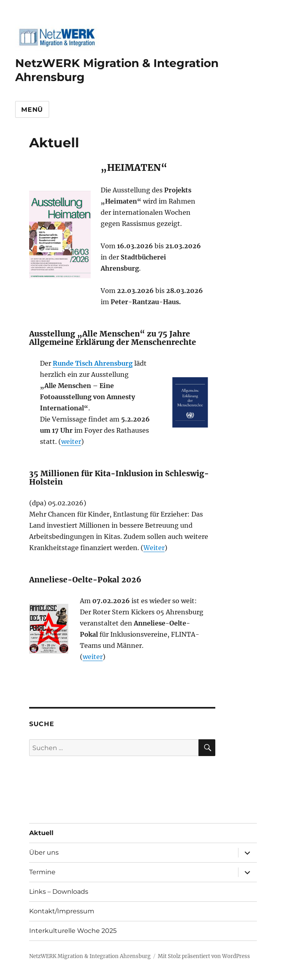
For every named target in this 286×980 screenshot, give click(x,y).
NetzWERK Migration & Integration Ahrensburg (90, 956)
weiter (71, 441)
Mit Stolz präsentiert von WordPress (204, 956)
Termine (42, 872)
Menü (32, 110)
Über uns (44, 852)
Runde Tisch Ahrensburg (93, 363)
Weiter (154, 548)
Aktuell (41, 833)
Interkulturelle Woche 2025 (73, 931)
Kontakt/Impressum (62, 911)
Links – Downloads (59, 892)
